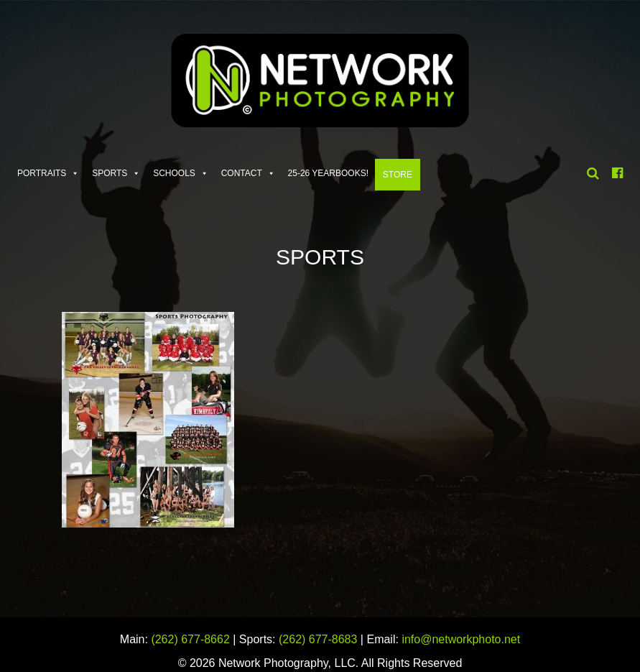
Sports (110, 173)
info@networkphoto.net (461, 639)
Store (398, 175)
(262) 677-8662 (190, 639)
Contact (242, 173)
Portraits (42, 173)
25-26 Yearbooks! (329, 173)
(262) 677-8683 (318, 639)
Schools (174, 173)
